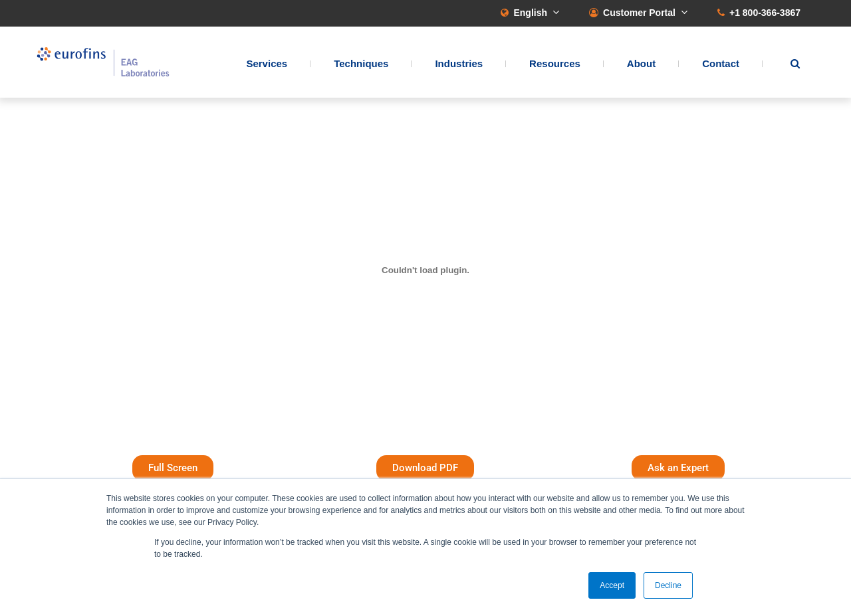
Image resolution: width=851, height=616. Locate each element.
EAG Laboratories (103, 62)
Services (267, 63)
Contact (721, 63)
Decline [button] (668, 585)
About (641, 63)
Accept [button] (612, 585)
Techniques (361, 63)
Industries (459, 63)
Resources (555, 63)
